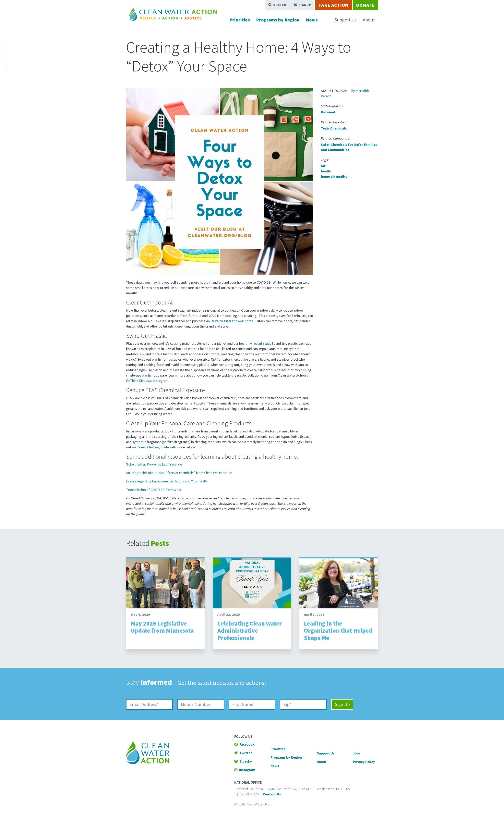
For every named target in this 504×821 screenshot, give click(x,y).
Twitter (243, 753)
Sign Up (342, 704)
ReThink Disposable (141, 381)
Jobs (357, 753)
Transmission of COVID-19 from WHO (154, 490)
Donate (365, 5)
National (328, 112)
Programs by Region (278, 20)
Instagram (245, 770)
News (312, 20)
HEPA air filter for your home (232, 321)
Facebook (244, 744)
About (369, 20)
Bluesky (243, 761)
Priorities (240, 20)
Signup (302, 5)
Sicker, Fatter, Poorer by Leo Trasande (154, 464)
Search (277, 5)
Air (323, 166)
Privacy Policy (364, 762)
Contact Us (272, 794)
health (326, 171)
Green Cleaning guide (153, 447)
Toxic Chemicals (334, 128)
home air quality (334, 176)
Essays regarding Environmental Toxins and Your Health (167, 481)
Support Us (345, 20)
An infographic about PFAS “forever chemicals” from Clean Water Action (179, 473)
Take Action (334, 5)
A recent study (261, 343)
